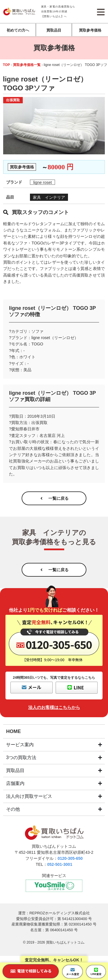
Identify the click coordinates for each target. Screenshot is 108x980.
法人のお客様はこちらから (54, 707)
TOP (6, 65)
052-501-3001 (60, 864)
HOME (13, 731)
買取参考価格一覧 (27, 65)
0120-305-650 (70, 858)
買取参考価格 (90, 30)
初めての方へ (18, 30)
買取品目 (54, 30)
